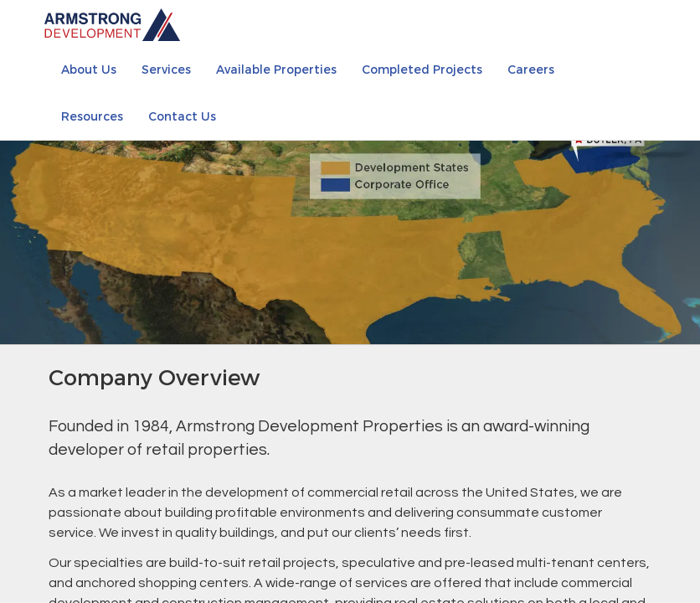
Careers (531, 69)
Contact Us (182, 116)
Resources (92, 116)
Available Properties (276, 69)
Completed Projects (422, 69)
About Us (89, 69)
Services (166, 69)
